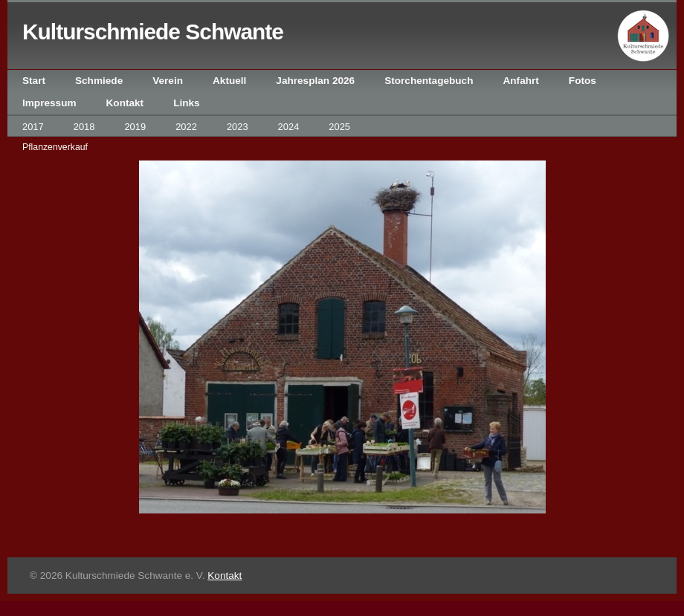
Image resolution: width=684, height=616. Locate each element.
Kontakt (125, 103)
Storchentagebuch (429, 81)
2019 (135, 127)
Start (34, 81)
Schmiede (99, 81)
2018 (84, 127)
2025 (339, 127)
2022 (186, 127)
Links (187, 103)
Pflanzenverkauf (55, 147)
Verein (168, 81)
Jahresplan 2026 (315, 81)
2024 (289, 127)
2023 (238, 127)
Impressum (49, 103)
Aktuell (229, 81)
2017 (33, 127)
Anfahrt (520, 81)
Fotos (583, 81)
